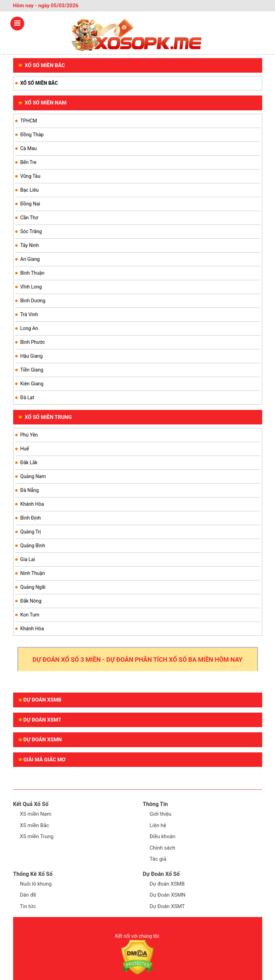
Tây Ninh (30, 245)
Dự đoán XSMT (40, 720)
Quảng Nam (33, 476)
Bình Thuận (33, 273)
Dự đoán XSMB (40, 700)
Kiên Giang (32, 384)
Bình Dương (33, 301)
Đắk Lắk (29, 462)
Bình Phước (33, 342)
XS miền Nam (36, 814)
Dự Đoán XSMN (168, 895)
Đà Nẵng (30, 490)
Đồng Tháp (32, 135)
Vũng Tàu (30, 176)
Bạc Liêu (30, 190)
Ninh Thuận (33, 573)
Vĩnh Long (31, 287)
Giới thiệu (161, 814)
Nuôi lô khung (36, 884)
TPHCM (29, 121)
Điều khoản (163, 836)
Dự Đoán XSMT (167, 906)
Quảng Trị (31, 532)
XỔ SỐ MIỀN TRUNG (45, 417)
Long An (29, 328)
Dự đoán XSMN (40, 740)
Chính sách (163, 848)
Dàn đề (28, 895)
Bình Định (31, 518)
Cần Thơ (29, 218)
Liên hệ (158, 825)
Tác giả (158, 859)
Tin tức (28, 906)
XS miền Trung (37, 836)
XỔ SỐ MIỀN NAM (43, 103)
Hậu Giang (32, 356)
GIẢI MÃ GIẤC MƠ (42, 760)
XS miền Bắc (35, 825)
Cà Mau (29, 148)
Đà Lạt (27, 397)
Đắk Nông (31, 601)
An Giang (30, 259)
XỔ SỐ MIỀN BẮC (42, 65)
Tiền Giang (32, 370)
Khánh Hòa (32, 504)
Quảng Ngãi (33, 587)
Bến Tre (29, 162)
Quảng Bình (33, 546)
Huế (25, 449)
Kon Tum (30, 615)
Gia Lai (28, 559)
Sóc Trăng (31, 231)
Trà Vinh (29, 314)
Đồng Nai (30, 204)
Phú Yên (29, 435)
